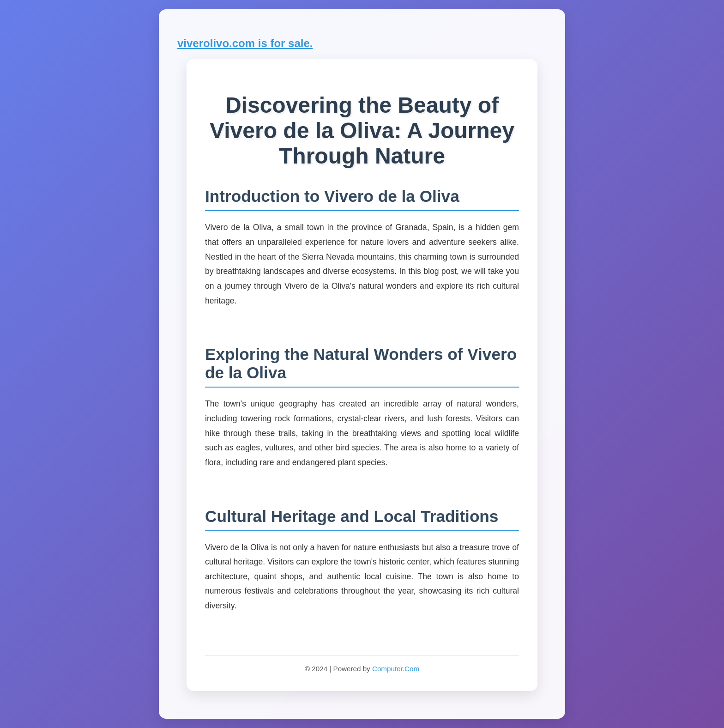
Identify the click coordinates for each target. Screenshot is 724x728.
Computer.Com (396, 669)
